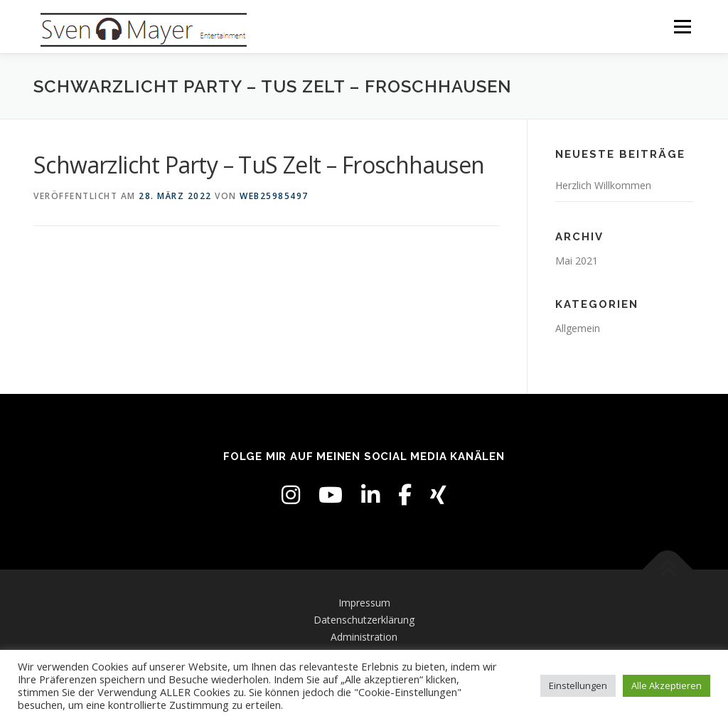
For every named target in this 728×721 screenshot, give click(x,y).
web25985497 (274, 196)
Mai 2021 (577, 261)
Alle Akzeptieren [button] (667, 685)
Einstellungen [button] (578, 685)
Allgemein (578, 328)
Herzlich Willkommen (603, 185)
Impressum (364, 603)
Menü (682, 27)
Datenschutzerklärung (364, 620)
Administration (364, 637)
